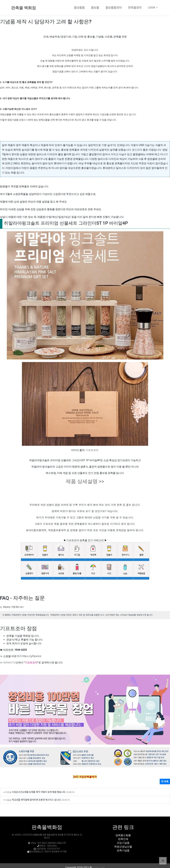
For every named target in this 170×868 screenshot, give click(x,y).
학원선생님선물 (123, 847)
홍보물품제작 (114, 8)
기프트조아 (92, 450)
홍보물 (95, 8)
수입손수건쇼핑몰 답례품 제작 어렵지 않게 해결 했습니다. (39, 792)
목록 (165, 781)
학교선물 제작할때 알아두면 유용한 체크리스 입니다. (37, 800)
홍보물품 (79, 8)
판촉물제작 (135, 8)
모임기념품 (123, 843)
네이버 (7, 663)
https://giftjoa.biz (32, 656)
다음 (16, 663)
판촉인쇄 (123, 839)
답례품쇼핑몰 (123, 835)
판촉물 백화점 (24, 8)
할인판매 (137, 150)
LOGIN (152, 8)
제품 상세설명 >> (85, 481)
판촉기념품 (123, 850)
